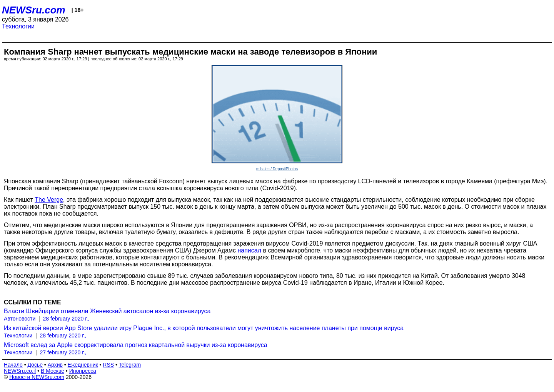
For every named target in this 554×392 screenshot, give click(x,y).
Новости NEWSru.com (37, 377)
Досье (35, 365)
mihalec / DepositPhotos (277, 169)
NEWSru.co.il (20, 371)
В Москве (53, 371)
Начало (13, 365)
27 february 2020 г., (63, 352)
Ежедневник (83, 365)
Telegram (130, 365)
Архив (55, 365)
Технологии (18, 26)
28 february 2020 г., (66, 319)
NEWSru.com (34, 10)
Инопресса (83, 371)
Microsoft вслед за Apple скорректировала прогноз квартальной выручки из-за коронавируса (136, 345)
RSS (108, 365)
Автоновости (20, 319)
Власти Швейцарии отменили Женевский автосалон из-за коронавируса (107, 311)
